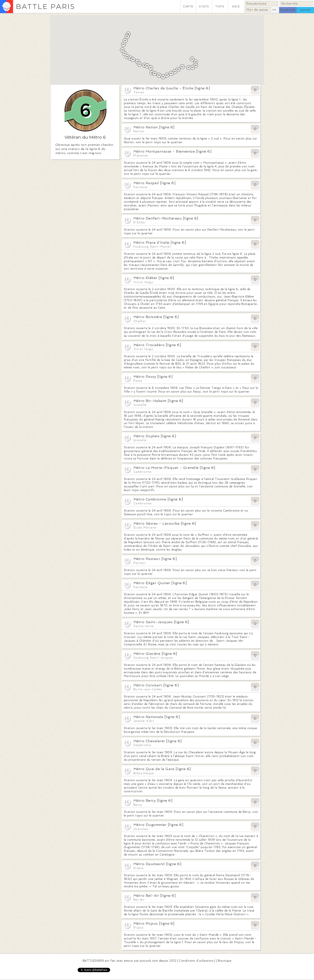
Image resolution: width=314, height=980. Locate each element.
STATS (204, 6)
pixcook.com (149, 961)
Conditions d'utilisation (196, 961)
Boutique (225, 961)
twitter (305, 10)
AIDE (236, 6)
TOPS (220, 6)
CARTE (188, 6)
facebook (288, 10)
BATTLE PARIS (45, 6)
